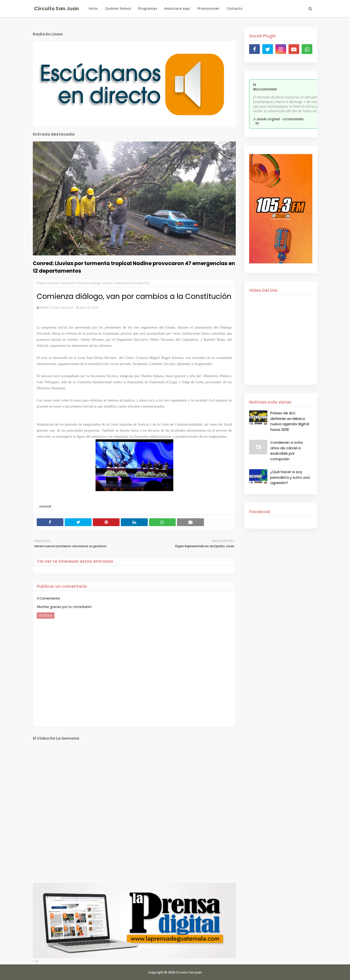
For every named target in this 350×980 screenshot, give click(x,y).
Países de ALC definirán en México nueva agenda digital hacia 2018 (290, 421)
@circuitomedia (265, 89)
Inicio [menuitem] (93, 8)
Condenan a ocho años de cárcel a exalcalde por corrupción (287, 451)
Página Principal (48, 283)
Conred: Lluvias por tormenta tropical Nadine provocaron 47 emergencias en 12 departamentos (134, 267)
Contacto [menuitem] (235, 8)
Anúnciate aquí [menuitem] (177, 8)
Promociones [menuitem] (208, 8)
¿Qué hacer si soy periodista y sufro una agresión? (290, 477)
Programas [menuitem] (148, 8)
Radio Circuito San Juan (57, 307)
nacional (67, 283)
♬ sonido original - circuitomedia (278, 119)
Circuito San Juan (57, 9)
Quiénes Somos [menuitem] (118, 8)
